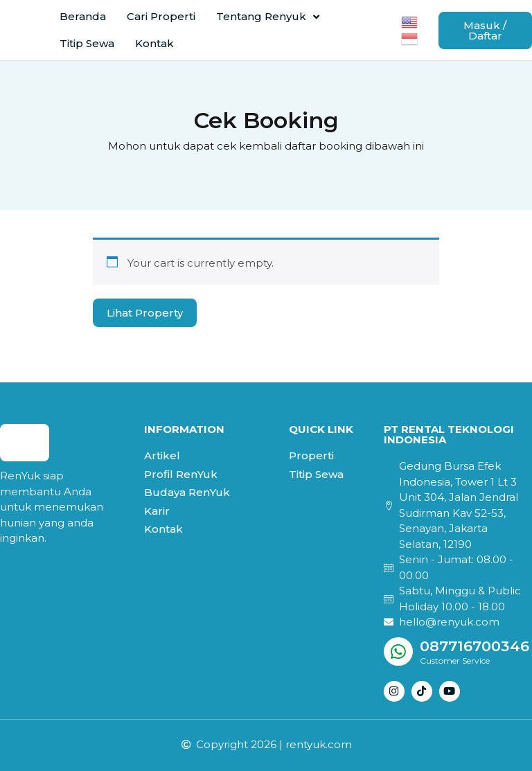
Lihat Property (145, 313)
